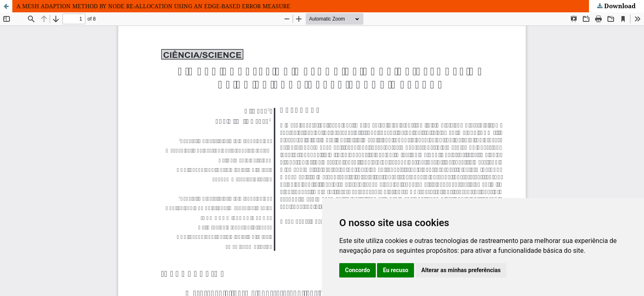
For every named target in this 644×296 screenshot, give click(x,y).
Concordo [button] (358, 270)
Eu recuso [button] (396, 270)
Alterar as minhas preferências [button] (461, 270)
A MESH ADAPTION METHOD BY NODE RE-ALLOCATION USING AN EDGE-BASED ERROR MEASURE (153, 6)
